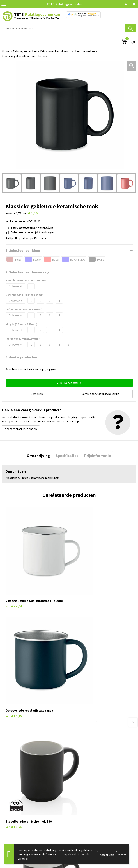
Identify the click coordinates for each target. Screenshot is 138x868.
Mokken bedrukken (83, 51)
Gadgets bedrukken (14, 794)
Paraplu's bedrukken (14, 810)
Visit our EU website (83, 816)
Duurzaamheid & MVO (84, 759)
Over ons (76, 778)
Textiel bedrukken (13, 805)
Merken (6, 816)
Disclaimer (77, 805)
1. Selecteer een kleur (23, 250)
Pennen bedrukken (13, 778)
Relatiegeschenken (25, 51)
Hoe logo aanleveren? (84, 749)
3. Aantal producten (21, 357)
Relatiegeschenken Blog (86, 789)
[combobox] (63, 28)
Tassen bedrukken (13, 783)
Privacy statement (82, 799)
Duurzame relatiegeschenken (20, 789)
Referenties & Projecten (86, 794)
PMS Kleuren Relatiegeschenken (91, 743)
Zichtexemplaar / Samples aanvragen (94, 754)
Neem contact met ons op (21, 428)
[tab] (38, 455)
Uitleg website (80, 732)
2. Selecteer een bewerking (27, 272)
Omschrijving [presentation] (38, 455)
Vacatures (77, 783)
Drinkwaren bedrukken (54, 51)
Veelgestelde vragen (83, 721)
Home (6, 51)
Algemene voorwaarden (85, 810)
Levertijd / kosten (82, 727)
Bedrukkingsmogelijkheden (88, 738)
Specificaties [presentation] (67, 455)
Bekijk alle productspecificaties (26, 238)
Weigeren (122, 854)
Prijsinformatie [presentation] (97, 455)
